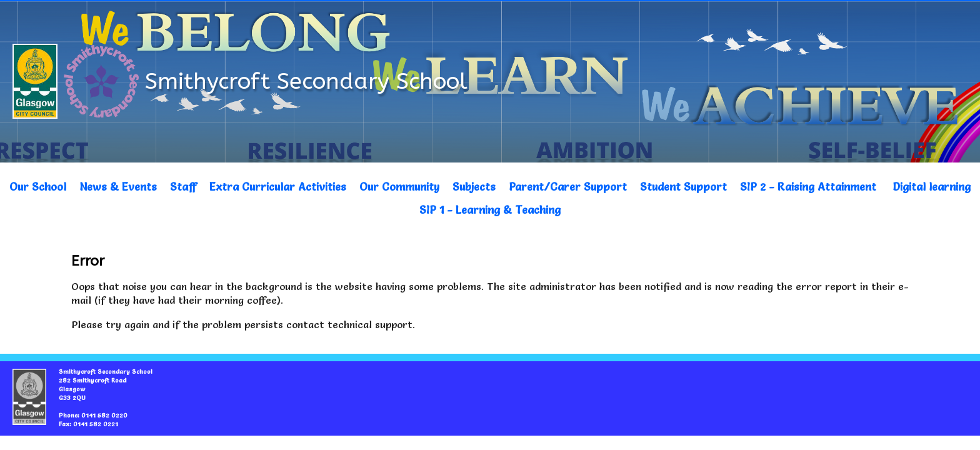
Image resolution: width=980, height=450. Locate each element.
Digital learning (932, 187)
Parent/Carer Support (568, 187)
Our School (38, 187)
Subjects (474, 187)
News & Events (118, 187)
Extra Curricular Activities (278, 187)
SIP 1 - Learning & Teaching (490, 210)
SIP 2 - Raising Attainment (808, 187)
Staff (183, 187)
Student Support (683, 187)
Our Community (399, 187)
